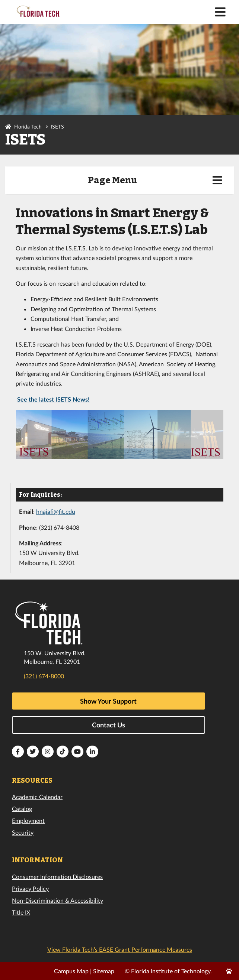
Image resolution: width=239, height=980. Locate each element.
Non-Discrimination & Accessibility (58, 900)
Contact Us (109, 725)
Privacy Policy (30, 888)
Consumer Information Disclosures (57, 877)
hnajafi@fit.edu (56, 511)
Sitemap (104, 971)
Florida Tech (28, 126)
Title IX (21, 912)
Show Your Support (108, 701)
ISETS (57, 126)
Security (23, 832)
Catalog (22, 809)
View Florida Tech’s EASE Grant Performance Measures (120, 949)
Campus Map (71, 971)
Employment (28, 820)
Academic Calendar (37, 797)
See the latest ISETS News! (53, 399)
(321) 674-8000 (44, 676)
